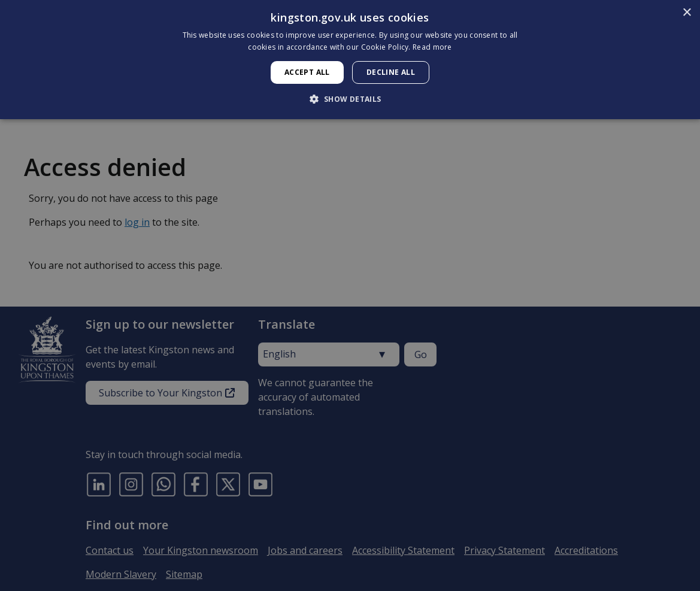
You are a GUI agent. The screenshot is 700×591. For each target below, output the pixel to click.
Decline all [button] (391, 72)
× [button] (687, 13)
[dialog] (350, 60)
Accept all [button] (307, 72)
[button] (350, 99)
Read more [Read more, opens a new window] (432, 47)
